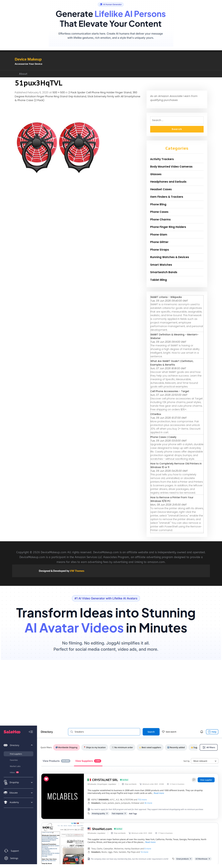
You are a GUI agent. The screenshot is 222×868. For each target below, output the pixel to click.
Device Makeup (28, 59)
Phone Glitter (159, 242)
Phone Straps (160, 250)
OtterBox (156, 414)
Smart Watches (161, 265)
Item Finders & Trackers (167, 197)
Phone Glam (159, 235)
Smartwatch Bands (164, 272)
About (23, 74)
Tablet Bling (159, 280)
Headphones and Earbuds (168, 182)
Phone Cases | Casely (163, 437)
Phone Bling (158, 204)
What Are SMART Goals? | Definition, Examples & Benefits (172, 363)
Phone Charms (160, 219)
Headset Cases (161, 189)
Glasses (156, 174)
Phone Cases (159, 212)
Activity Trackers (162, 159)
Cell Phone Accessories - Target (170, 391)
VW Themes (77, 571)
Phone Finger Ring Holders (168, 227)
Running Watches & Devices (170, 257)
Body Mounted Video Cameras (171, 167)
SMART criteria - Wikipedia (166, 297)
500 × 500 (59, 92)
